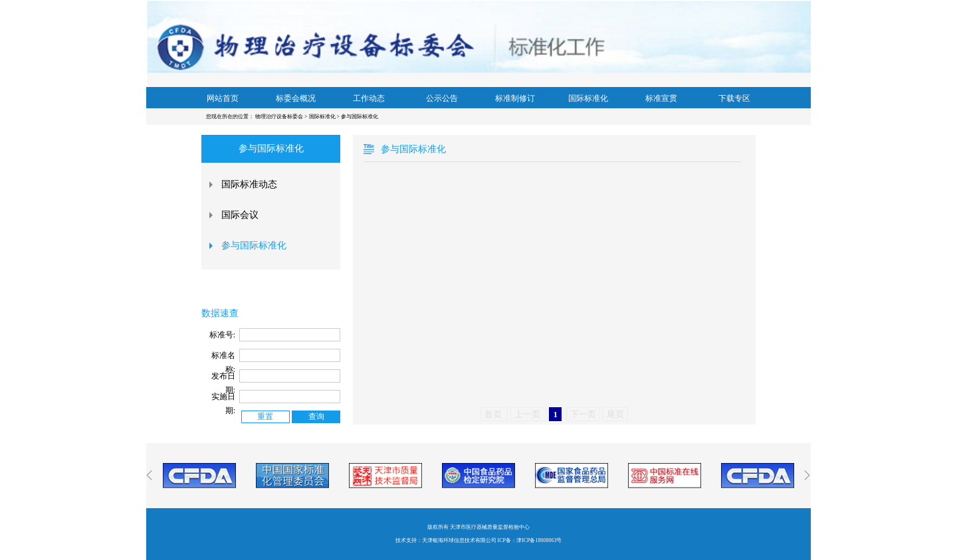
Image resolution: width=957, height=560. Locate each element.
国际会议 (240, 215)
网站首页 (223, 98)
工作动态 (369, 98)
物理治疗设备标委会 (280, 117)
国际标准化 (588, 98)
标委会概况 (296, 98)
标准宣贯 (661, 98)
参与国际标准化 (360, 117)
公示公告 (442, 98)
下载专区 (734, 98)
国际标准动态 (249, 184)
